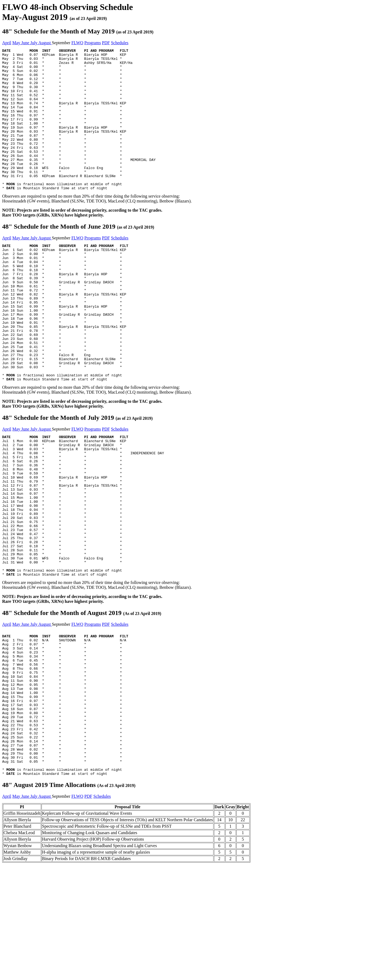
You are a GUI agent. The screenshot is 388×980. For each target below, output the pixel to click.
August (45, 43)
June (26, 43)
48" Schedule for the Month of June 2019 (78, 255)
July (34, 43)
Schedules (120, 43)
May (17, 43)
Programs (93, 43)
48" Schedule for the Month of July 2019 (77, 473)
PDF (106, 43)
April (7, 43)
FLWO (77, 43)
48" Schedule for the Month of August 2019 (82, 697)
